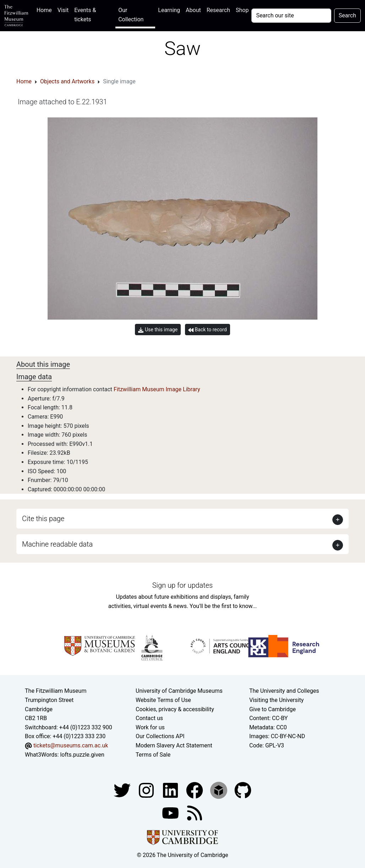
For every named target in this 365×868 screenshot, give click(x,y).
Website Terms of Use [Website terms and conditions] (163, 700)
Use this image (158, 330)
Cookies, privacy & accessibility (175, 709)
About (193, 10)
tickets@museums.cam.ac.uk (71, 745)
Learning (169, 10)
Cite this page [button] (43, 519)
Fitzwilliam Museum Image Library (157, 389)
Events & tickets (85, 15)
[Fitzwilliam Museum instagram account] (147, 790)
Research (218, 10)
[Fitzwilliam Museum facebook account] (171, 790)
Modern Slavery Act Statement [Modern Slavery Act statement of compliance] (174, 745)
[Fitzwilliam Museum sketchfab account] (219, 790)
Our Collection (131, 15)
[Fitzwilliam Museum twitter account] (123, 790)
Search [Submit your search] (347, 15)
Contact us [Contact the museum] (149, 718)
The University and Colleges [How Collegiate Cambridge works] (284, 691)
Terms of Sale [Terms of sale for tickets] (153, 755)
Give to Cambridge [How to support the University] (273, 709)
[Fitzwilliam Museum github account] (243, 790)
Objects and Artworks (67, 81)
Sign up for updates (182, 585)
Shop (242, 10)
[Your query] (291, 16)
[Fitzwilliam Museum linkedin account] (195, 790)
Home (46, 9)
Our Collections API (160, 736)
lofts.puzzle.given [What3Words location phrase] (82, 755)
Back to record (207, 330)
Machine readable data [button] (57, 544)
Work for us (150, 727)
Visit (63, 10)
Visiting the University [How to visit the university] (276, 700)
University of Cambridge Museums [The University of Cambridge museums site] (179, 691)
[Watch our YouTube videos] (171, 812)
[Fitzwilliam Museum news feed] (195, 812)
